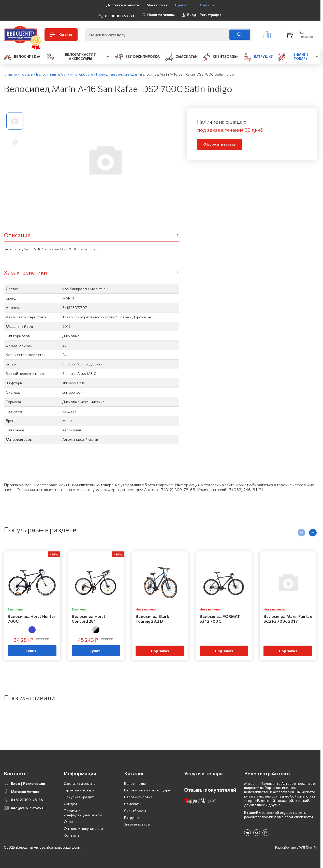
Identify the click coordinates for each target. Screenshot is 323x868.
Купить (32, 649)
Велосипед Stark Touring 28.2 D (152, 616)
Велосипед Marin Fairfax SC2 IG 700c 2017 (288, 616)
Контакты (72, 833)
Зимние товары (137, 822)
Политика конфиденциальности (83, 811)
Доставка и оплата (123, 5)
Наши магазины (161, 14)
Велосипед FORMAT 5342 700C (220, 616)
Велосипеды (135, 781)
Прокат (181, 5)
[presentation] (301, 531)
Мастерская (157, 5)
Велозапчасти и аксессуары (148, 788)
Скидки (70, 802)
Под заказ (160, 649)
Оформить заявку (220, 142)
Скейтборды (135, 809)
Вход (192, 14)
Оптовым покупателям (83, 827)
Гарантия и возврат (80, 788)
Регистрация (211, 14)
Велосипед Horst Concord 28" (89, 616)
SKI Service (205, 5)
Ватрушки (132, 815)
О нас (69, 820)
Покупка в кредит (79, 795)
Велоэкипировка (138, 795)
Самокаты (133, 802)
